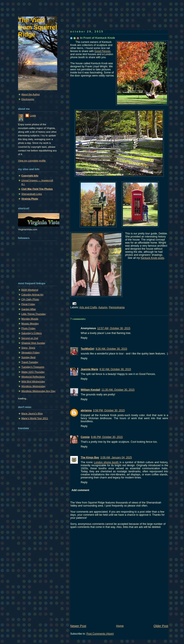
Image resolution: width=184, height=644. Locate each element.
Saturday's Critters (32, 333)
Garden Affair (29, 309)
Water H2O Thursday (33, 372)
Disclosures (28, 99)
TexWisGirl (87, 349)
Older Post (161, 626)
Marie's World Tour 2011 (35, 418)
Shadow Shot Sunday (33, 343)
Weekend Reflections (33, 377)
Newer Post (78, 626)
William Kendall (90, 390)
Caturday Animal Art (32, 295)
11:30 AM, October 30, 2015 (118, 390)
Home (120, 626)
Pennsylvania (117, 307)
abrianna (86, 410)
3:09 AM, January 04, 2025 (116, 458)
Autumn (103, 307)
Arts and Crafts (88, 307)
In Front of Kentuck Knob (97, 38)
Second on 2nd (30, 338)
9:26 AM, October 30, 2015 (111, 349)
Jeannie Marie (89, 369)
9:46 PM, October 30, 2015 (107, 437)
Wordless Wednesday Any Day (38, 391)
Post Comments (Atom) (100, 634)
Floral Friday (28, 304)
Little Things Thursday (33, 314)
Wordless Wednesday (33, 386)
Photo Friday (28, 328)
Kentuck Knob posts (152, 258)
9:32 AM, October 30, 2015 (115, 369)
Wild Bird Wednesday (33, 381)
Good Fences (102, 51)
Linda (33, 115)
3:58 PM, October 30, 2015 (109, 410)
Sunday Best (28, 357)
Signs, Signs (28, 348)
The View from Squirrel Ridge (38, 27)
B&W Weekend (30, 290)
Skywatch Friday (30, 353)
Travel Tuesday (30, 362)
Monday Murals (30, 319)
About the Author (31, 94)
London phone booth (107, 462)
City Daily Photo (30, 299)
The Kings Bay (90, 458)
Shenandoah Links (32, 194)
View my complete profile (32, 161)
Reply (84, 338)
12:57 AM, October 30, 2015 (114, 328)
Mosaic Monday (30, 324)
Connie (85, 437)
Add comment (80, 490)
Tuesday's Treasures (33, 367)
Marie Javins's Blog (32, 414)
